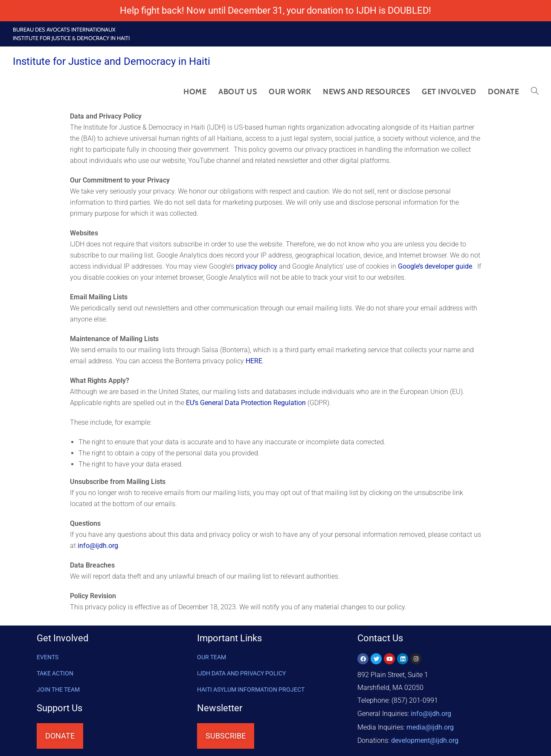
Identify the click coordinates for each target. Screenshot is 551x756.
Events (48, 657)
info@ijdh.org (98, 546)
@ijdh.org (425, 739)
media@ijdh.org (430, 726)
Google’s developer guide (435, 266)
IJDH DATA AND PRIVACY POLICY (241, 673)
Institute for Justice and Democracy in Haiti (112, 61)
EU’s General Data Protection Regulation (247, 403)
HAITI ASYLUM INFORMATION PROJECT (251, 689)
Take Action (55, 673)
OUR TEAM (212, 657)
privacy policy (257, 266)
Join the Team (58, 689)
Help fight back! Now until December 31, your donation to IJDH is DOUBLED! (275, 10)
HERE (254, 361)
